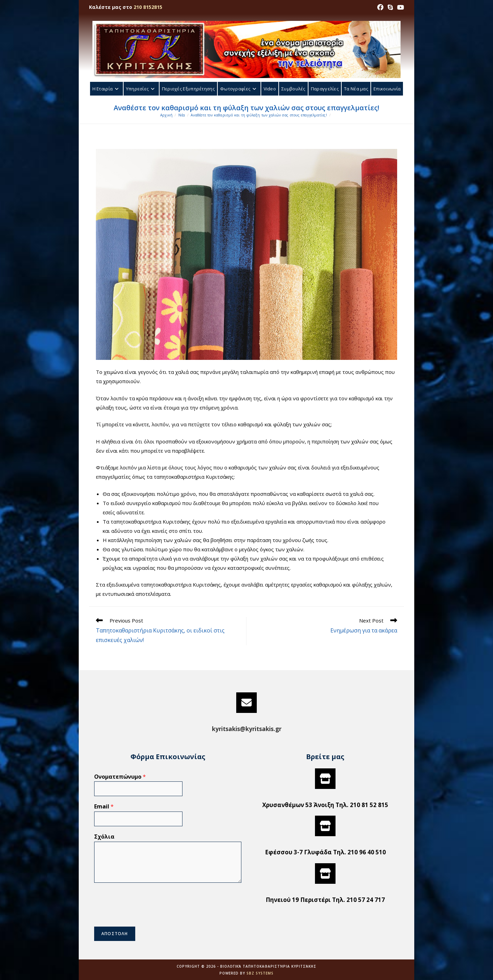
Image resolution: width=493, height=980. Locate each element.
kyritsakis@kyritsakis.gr (247, 729)
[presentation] (146, 915)
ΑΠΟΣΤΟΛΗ (115, 934)
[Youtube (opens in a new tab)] (400, 7)
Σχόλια (104, 837)
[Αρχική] (167, 115)
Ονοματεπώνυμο (120, 777)
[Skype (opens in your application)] (390, 7)
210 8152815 (148, 7)
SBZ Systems (260, 973)
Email (104, 807)
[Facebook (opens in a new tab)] (380, 7)
